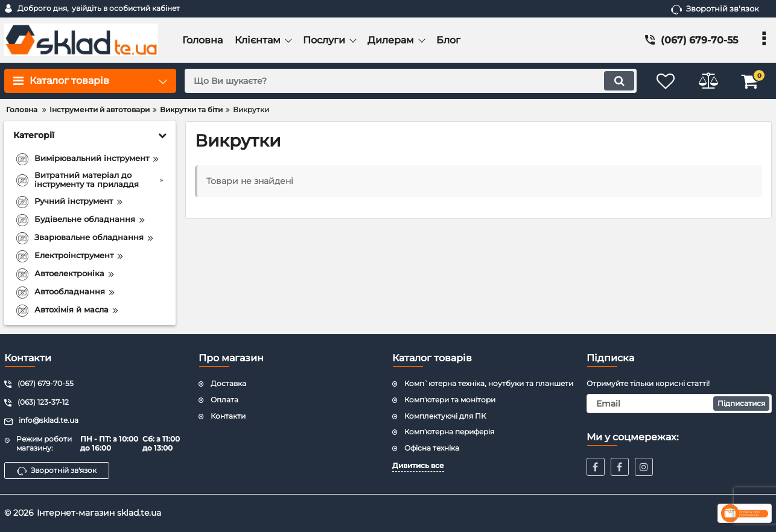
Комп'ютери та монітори (450, 400)
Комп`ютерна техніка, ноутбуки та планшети (489, 383)
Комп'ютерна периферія (449, 432)
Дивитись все (418, 465)
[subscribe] (679, 404)
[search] (411, 81)
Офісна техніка (432, 448)
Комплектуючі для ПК (445, 416)
